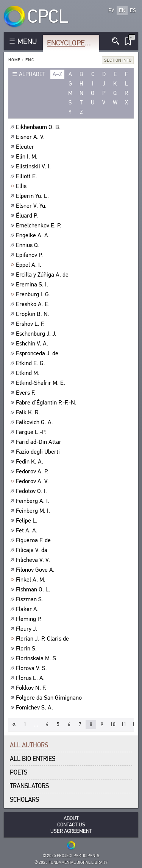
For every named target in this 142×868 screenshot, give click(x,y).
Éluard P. (28, 216)
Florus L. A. (31, 678)
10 (113, 724)
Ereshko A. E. (34, 304)
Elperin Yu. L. (33, 196)
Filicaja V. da (33, 550)
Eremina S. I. (33, 285)
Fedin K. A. (30, 462)
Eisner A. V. (31, 137)
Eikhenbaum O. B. (39, 127)
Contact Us (71, 825)
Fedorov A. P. (33, 471)
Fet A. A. (28, 530)
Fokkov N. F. (32, 688)
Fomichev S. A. (35, 708)
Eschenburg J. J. (37, 334)
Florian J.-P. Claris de (43, 639)
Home (14, 60)
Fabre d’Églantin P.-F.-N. (47, 403)
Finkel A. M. (32, 580)
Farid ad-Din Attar (40, 442)
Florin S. (27, 649)
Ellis (22, 186)
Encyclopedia (71, 43)
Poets (19, 772)
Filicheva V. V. (34, 560)
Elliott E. (27, 176)
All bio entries (33, 759)
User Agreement (71, 831)
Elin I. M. (28, 157)
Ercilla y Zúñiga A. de (43, 275)
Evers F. (27, 393)
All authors (29, 745)
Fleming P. (30, 619)
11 (124, 724)
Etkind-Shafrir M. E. (41, 383)
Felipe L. (28, 521)
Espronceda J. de (38, 353)
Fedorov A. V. (33, 481)
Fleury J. (27, 629)
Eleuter (26, 147)
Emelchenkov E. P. (40, 226)
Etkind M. (29, 373)
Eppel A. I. (30, 265)
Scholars (24, 800)
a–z (57, 74)
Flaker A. (28, 609)
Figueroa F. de (34, 540)
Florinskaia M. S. (38, 658)
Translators (29, 786)
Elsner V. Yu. (32, 206)
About (71, 818)
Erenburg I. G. (34, 294)
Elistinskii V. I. (34, 166)
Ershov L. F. (31, 324)
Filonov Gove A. (36, 570)
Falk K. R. (29, 412)
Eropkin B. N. (34, 314)
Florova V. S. (32, 668)
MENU (27, 41)
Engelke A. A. (34, 235)
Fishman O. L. (34, 590)
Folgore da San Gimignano (50, 698)
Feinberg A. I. (34, 501)
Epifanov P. (30, 255)
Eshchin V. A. (33, 344)
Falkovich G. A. (35, 422)
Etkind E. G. (31, 363)
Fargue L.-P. (32, 432)
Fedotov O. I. (32, 491)
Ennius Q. (29, 245)
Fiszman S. (30, 599)
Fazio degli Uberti (39, 452)
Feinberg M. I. (34, 511)
